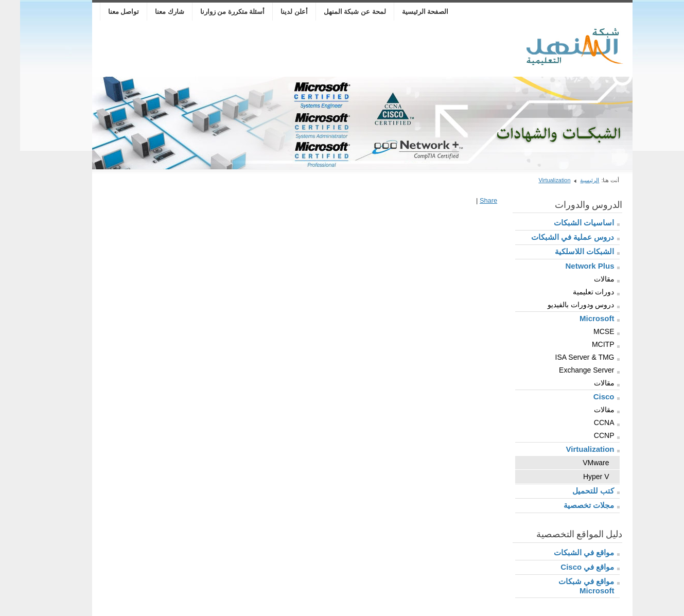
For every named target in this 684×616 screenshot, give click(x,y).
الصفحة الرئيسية (405, 12)
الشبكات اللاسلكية (564, 251)
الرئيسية (569, 180)
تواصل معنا (104, 12)
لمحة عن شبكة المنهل (335, 12)
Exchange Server (566, 370)
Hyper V (576, 477)
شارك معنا (150, 12)
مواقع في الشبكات (564, 552)
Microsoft (577, 318)
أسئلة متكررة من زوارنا (213, 12)
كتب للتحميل (573, 491)
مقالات (584, 279)
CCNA (584, 423)
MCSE (584, 331)
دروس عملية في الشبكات (553, 237)
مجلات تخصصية (569, 505)
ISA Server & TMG (565, 357)
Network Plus (569, 266)
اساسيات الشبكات (564, 223)
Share (468, 200)
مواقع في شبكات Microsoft (566, 586)
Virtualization (534, 180)
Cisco (584, 397)
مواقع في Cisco (567, 567)
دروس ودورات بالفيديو (561, 305)
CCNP (584, 435)
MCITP (583, 344)
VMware (576, 463)
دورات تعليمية (574, 292)
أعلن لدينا (274, 12)
